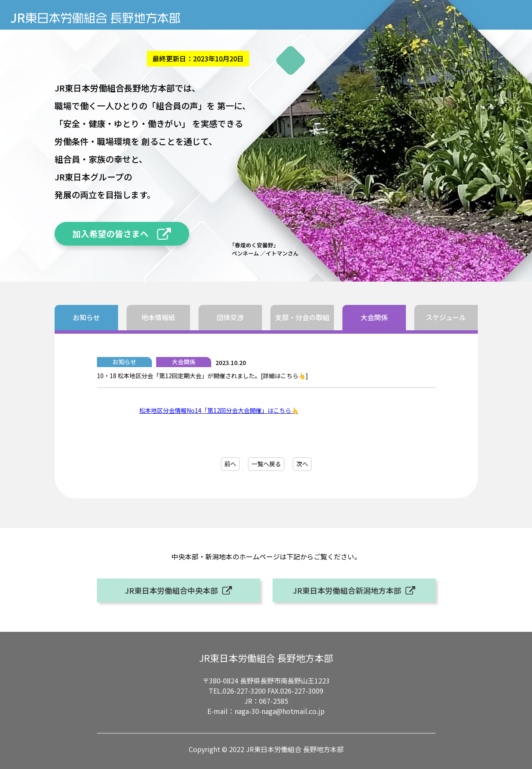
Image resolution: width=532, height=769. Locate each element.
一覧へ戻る (266, 464)
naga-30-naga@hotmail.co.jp (280, 711)
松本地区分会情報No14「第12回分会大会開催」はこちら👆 (219, 410)
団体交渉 (230, 317)
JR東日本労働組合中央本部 (171, 590)
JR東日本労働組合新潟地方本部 (347, 590)
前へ (230, 464)
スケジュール (446, 317)
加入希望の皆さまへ (110, 234)
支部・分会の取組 (302, 317)
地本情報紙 (158, 317)
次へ (302, 464)
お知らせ (86, 317)
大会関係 (374, 317)
